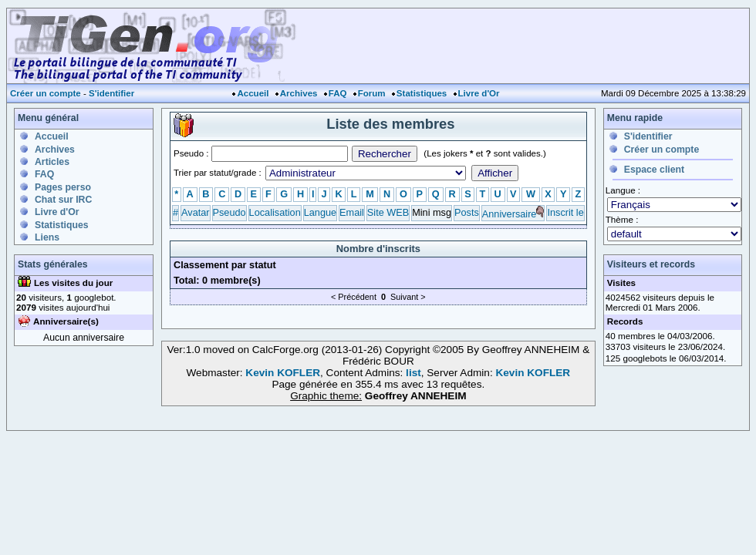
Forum (372, 93)
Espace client (654, 170)
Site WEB (388, 212)
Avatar (195, 212)
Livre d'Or (479, 93)
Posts (467, 212)
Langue (320, 212)
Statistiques (422, 93)
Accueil (253, 93)
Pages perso (63, 187)
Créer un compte (46, 93)
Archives (299, 93)
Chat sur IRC (63, 200)
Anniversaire (510, 214)
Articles (52, 162)
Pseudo (229, 212)
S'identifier (111, 93)
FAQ (338, 93)
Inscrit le (565, 212)
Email (352, 212)
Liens (47, 237)
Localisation (275, 212)
